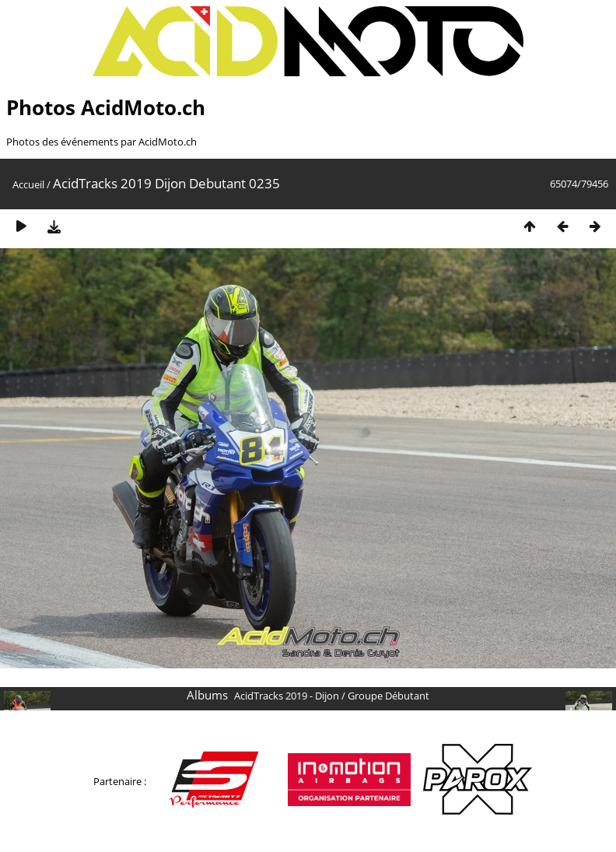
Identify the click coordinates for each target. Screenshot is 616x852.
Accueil (28, 184)
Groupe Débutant (388, 696)
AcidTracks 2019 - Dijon (287, 696)
